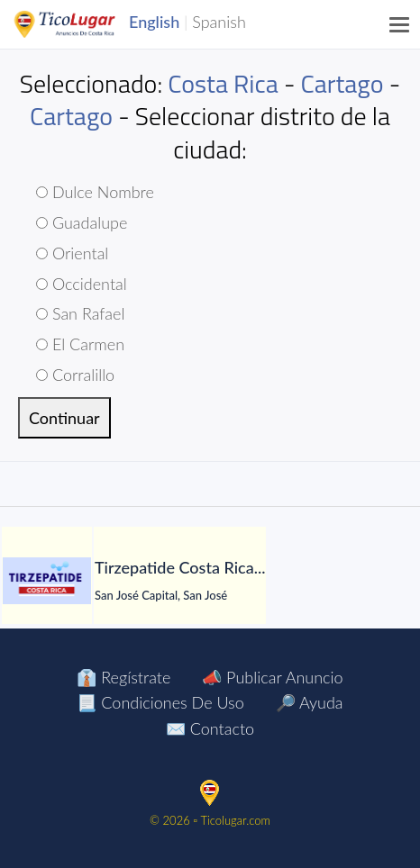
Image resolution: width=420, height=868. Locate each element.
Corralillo (75, 375)
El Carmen (80, 344)
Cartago (342, 83)
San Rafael (80, 313)
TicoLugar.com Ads (84, 24)
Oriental (72, 253)
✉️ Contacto (210, 728)
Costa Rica (223, 83)
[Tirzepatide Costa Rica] (47, 581)
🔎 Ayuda (310, 702)
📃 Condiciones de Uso (160, 702)
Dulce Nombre (95, 192)
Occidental (82, 284)
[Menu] (400, 24)
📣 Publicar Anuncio (272, 677)
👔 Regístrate (123, 677)
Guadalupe (82, 222)
